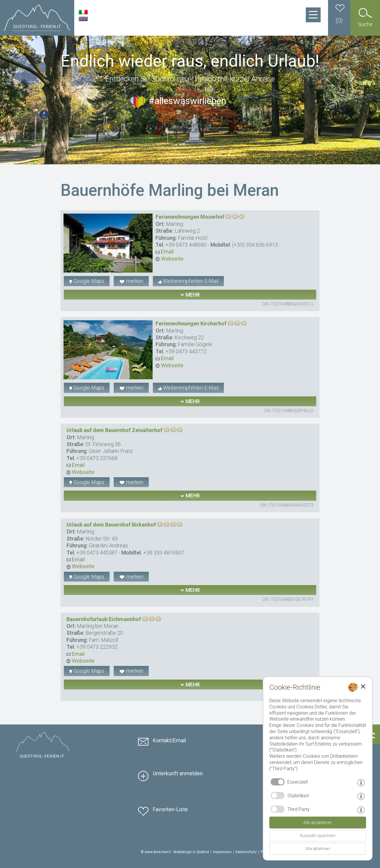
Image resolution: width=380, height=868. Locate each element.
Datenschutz (246, 852)
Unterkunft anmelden (178, 773)
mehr (190, 295)
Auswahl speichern (318, 836)
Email (165, 252)
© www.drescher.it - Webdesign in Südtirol (175, 852)
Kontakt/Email (169, 740)
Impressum (222, 852)
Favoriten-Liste (170, 809)
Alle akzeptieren (318, 823)
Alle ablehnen (318, 849)
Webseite (170, 259)
